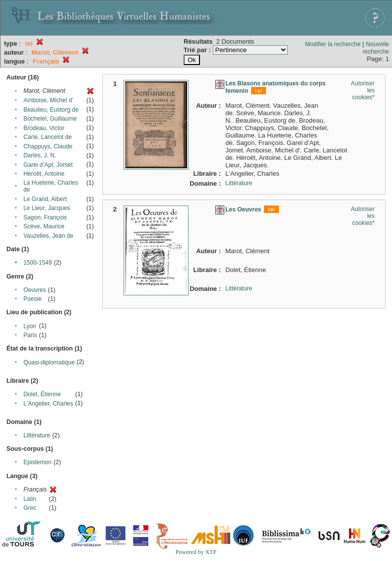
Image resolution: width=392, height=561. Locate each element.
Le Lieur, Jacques (47, 208)
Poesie (33, 299)
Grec (30, 508)
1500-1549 (37, 263)
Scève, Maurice (44, 226)
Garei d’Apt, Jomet (48, 165)
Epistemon (37, 462)
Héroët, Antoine (44, 174)
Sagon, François (45, 217)
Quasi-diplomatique (49, 362)
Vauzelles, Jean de (48, 236)
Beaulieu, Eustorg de (51, 110)
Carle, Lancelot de (47, 137)
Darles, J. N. (40, 155)
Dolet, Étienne (42, 394)
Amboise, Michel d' (48, 100)
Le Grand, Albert (45, 199)
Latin (30, 499)
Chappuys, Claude (48, 146)
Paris (30, 335)
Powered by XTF (196, 552)
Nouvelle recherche (376, 48)
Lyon (30, 326)
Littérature (37, 435)
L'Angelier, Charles (48, 404)
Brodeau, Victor (44, 128)
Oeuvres (34, 290)
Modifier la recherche (333, 44)
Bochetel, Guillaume (50, 119)
